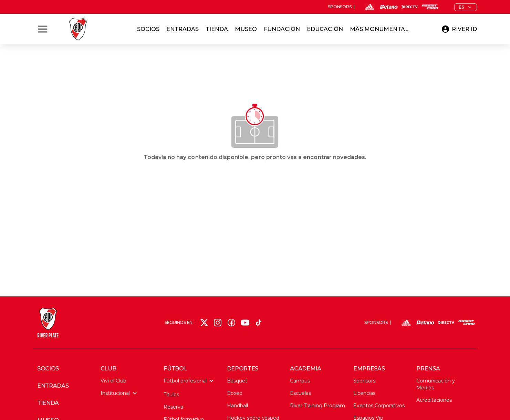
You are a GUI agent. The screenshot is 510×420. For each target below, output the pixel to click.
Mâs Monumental (379, 29)
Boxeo (235, 393)
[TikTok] (259, 323)
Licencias (364, 393)
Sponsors (364, 381)
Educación (325, 29)
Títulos (171, 395)
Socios (148, 29)
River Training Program (318, 406)
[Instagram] (218, 323)
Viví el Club (113, 381)
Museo (246, 29)
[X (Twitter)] (204, 323)
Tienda (217, 29)
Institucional (119, 393)
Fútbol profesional (189, 381)
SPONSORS (340, 7)
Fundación (282, 29)
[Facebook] (231, 323)
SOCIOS (48, 369)
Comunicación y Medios (436, 384)
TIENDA (48, 403)
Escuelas (300, 393)
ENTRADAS (53, 386)
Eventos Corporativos (379, 406)
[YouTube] (245, 323)
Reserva (173, 407)
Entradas (183, 29)
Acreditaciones (434, 400)
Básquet (237, 381)
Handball (237, 406)
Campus (300, 381)
